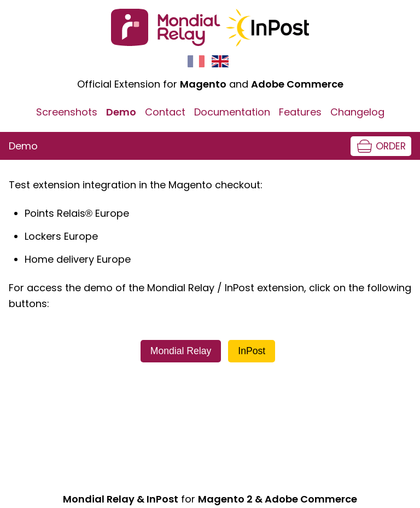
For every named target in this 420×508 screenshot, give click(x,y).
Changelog (357, 112)
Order (391, 146)
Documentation (232, 112)
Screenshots (67, 112)
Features (300, 112)
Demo (121, 112)
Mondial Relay (181, 351)
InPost (252, 351)
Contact (165, 112)
